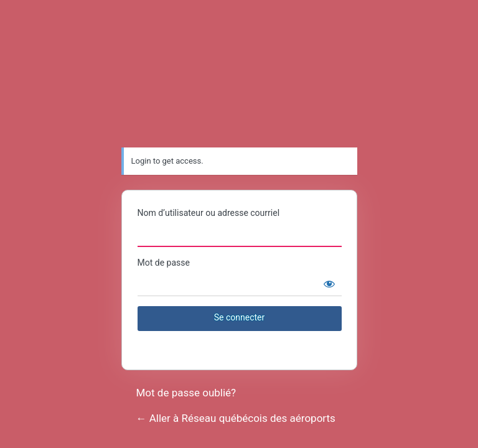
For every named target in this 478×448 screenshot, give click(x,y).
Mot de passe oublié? (186, 393)
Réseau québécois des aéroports (239, 78)
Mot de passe (164, 263)
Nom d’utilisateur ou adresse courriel (209, 213)
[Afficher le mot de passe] (329, 284)
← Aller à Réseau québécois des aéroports (236, 418)
